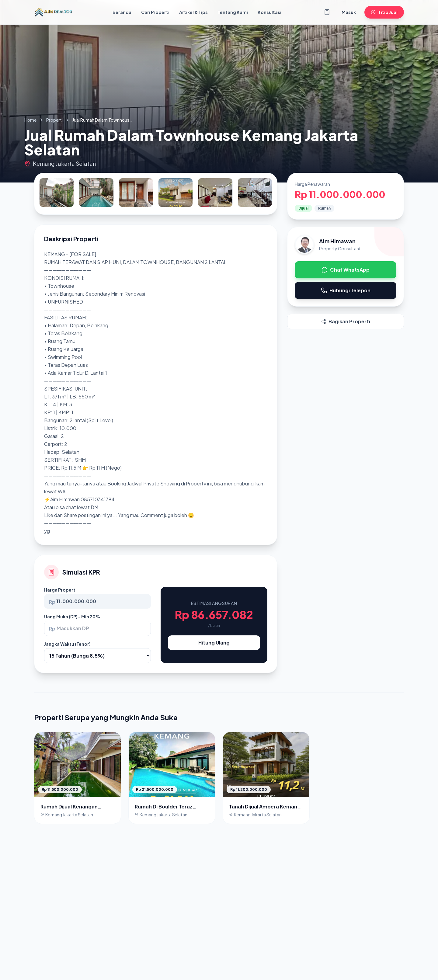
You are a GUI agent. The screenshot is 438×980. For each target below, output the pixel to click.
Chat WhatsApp (346, 270)
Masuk (349, 12)
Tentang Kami (233, 12)
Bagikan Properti (346, 321)
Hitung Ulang (214, 643)
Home (30, 120)
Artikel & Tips (193, 12)
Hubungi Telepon (346, 290)
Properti (54, 120)
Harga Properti (60, 590)
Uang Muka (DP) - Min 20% (72, 617)
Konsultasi (269, 12)
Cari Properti (155, 12)
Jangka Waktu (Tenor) (67, 644)
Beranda (122, 12)
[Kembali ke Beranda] (54, 12)
